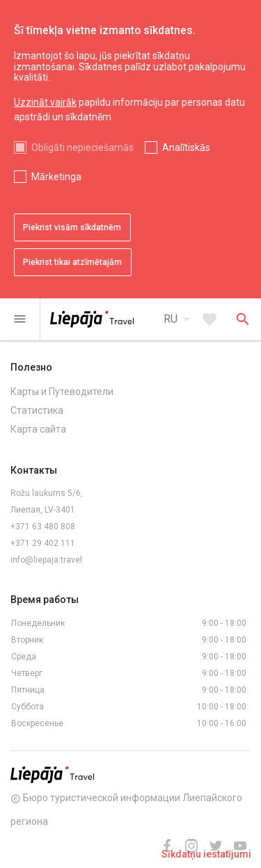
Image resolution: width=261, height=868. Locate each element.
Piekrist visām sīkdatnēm (72, 227)
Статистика (37, 410)
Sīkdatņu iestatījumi (206, 854)
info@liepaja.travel (46, 560)
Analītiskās (186, 147)
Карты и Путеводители (62, 392)
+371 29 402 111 (43, 543)
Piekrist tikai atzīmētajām (72, 262)
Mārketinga (56, 177)
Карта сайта (38, 429)
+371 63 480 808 (43, 527)
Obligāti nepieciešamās (82, 147)
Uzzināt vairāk (45, 102)
